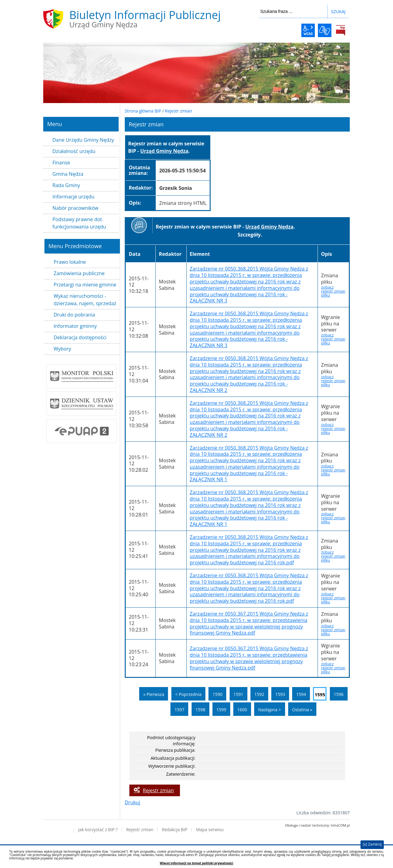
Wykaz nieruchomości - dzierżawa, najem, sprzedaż (85, 300)
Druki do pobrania (74, 315)
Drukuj (132, 802)
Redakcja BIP (175, 830)
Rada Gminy (66, 185)
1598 (200, 710)
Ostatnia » (302, 710)
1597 (179, 710)
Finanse (61, 163)
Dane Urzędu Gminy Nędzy (83, 140)
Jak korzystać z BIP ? (98, 830)
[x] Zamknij (372, 844)
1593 (280, 694)
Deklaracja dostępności (80, 337)
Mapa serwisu (210, 830)
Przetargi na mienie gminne (85, 285)
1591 (238, 694)
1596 (339, 694)
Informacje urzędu (73, 197)
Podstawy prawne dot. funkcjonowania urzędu (79, 223)
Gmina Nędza (68, 174)
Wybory (62, 349)
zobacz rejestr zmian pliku (333, 291)
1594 (301, 694)
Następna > (269, 710)
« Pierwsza (154, 694)
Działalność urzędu (74, 151)
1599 (221, 710)
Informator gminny (75, 326)
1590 (217, 694)
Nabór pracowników (75, 208)
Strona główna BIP (143, 111)
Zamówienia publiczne (79, 273)
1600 (242, 710)
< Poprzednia (189, 694)
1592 (259, 694)
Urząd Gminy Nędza (164, 151)
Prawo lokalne (70, 262)
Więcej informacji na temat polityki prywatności (196, 863)
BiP (341, 30)
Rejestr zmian (178, 111)
